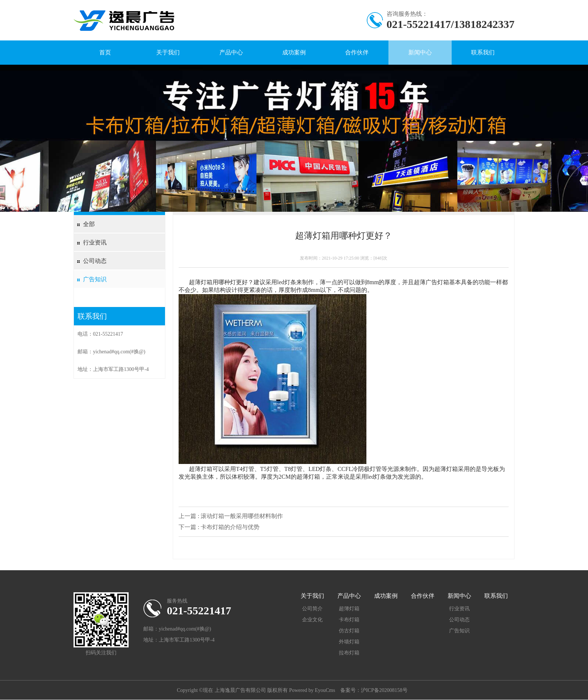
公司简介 (312, 609)
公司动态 (95, 261)
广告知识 (95, 279)
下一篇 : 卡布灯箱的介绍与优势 (219, 527)
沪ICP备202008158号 (384, 690)
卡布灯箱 (349, 620)
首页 (105, 52)
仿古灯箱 (349, 631)
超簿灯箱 (349, 609)
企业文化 (312, 620)
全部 (89, 224)
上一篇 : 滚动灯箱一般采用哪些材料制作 (231, 516)
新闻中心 (420, 52)
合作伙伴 (357, 52)
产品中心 (231, 52)
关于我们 (168, 52)
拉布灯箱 (349, 653)
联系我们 (483, 52)
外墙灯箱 (349, 642)
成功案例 (294, 52)
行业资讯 (95, 242)
